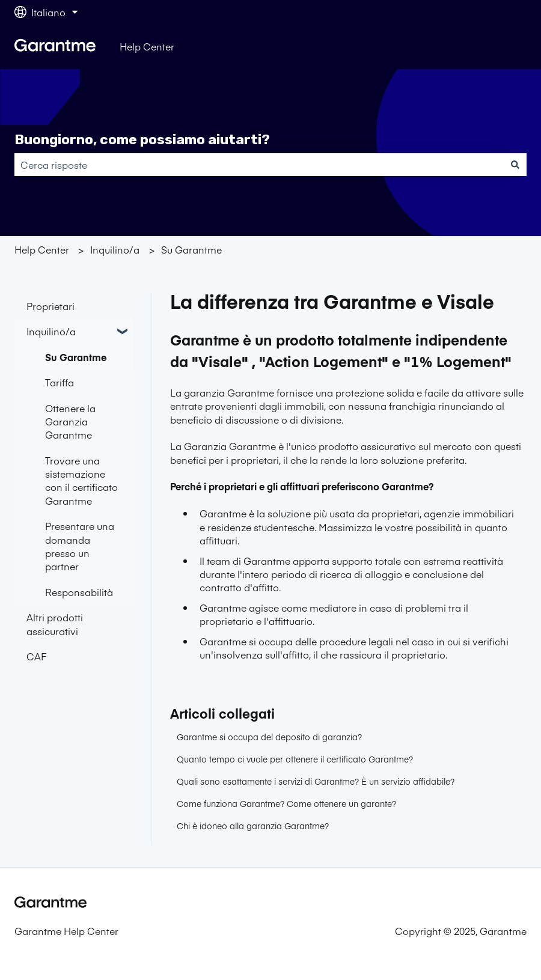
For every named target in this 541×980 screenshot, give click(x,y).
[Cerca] (515, 165)
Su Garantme (191, 249)
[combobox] (259, 165)
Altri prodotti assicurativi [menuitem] (55, 624)
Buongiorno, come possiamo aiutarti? (142, 139)
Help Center (147, 46)
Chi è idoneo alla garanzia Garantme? (253, 826)
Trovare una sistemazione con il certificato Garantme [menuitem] (81, 480)
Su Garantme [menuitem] (76, 357)
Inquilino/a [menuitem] (51, 331)
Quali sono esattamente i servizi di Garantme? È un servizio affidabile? (316, 781)
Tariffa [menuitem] (60, 382)
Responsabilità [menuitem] (79, 592)
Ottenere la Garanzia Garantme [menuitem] (70, 422)
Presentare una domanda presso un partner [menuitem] (80, 546)
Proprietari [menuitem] (50, 306)
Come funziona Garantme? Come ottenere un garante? (286, 803)
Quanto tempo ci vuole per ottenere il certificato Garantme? (295, 759)
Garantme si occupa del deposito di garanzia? (269, 737)
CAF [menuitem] (36, 656)
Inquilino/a (115, 249)
